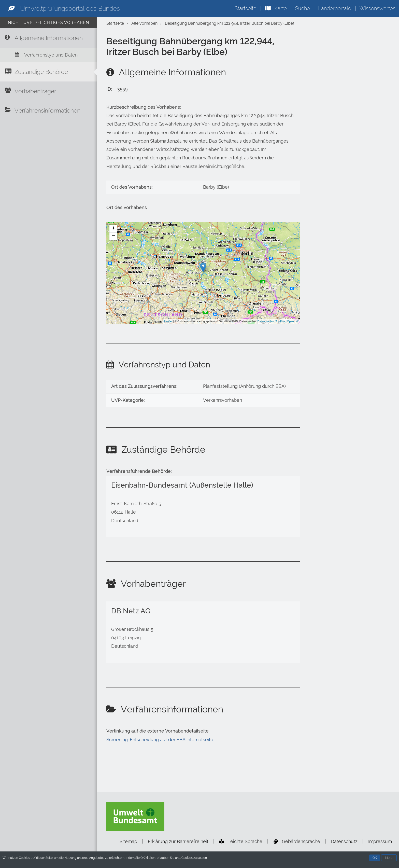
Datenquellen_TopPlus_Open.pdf (278, 321)
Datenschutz (344, 841)
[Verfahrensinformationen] (48, 111)
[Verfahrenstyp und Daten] (48, 55)
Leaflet (168, 321)
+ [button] (113, 229)
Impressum (380, 841)
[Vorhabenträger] (48, 91)
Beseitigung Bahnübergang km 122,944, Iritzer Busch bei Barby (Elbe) (229, 23)
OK (375, 858)
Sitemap (128, 841)
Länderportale (335, 8)
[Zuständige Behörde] (48, 72)
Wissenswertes (377, 8)
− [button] (113, 236)
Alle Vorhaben (144, 23)
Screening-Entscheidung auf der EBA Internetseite (160, 740)
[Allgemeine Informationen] (48, 38)
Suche (303, 8)
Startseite (246, 8)
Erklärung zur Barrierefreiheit (178, 841)
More (389, 858)
